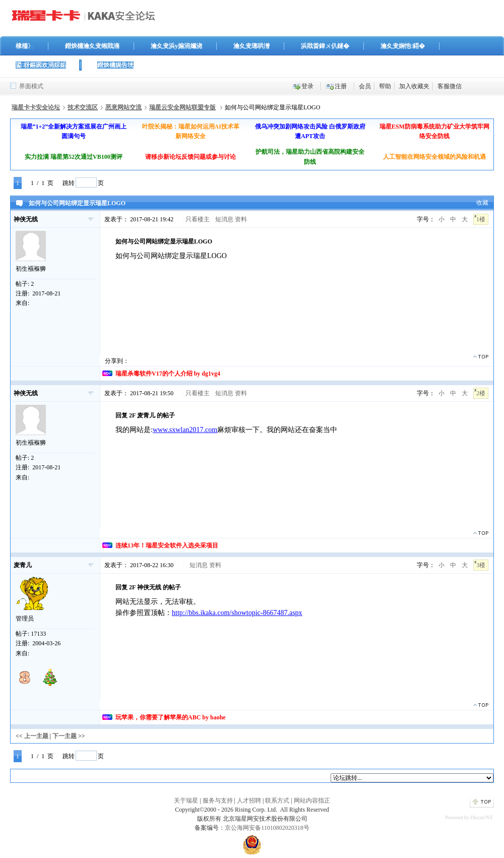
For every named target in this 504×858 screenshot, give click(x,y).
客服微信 (450, 86)
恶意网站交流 (123, 107)
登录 (307, 86)
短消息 (224, 219)
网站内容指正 (312, 801)
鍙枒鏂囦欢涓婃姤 (41, 65)
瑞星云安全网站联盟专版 (182, 107)
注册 (341, 86)
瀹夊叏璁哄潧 (251, 46)
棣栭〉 (25, 46)
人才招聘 (249, 801)
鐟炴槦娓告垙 (115, 65)
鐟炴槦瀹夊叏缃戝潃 (92, 46)
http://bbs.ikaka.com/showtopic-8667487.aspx (237, 613)
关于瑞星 (186, 801)
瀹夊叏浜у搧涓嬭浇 (176, 46)
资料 (241, 219)
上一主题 (36, 736)
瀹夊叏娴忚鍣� (403, 46)
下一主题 (65, 736)
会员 (365, 86)
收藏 (482, 203)
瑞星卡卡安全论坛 (36, 107)
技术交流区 (83, 107)
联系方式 (277, 801)
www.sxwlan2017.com (185, 430)
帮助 (385, 86)
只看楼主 (198, 219)
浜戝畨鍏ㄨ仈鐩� (325, 46)
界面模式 (31, 86)
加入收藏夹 (414, 86)
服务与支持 (218, 801)
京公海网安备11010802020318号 (267, 828)
